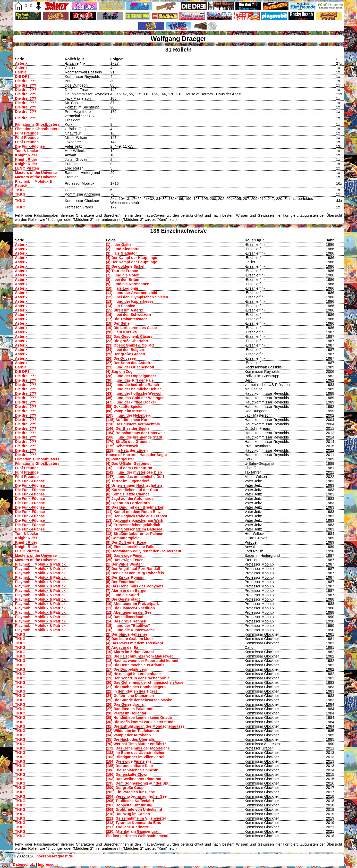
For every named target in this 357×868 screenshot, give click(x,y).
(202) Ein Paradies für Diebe (130, 792)
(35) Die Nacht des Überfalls (130, 739)
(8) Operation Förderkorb (128, 503)
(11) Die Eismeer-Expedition (130, 608)
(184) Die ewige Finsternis (129, 761)
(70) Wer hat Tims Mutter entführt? (136, 744)
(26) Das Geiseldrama (125, 704)
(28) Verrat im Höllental (126, 713)
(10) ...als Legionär (122, 288)
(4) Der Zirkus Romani (125, 577)
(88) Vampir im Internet (126, 411)
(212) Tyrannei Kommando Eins (133, 823)
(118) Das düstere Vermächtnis (133, 424)
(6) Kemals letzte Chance (128, 494)
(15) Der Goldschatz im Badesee (134, 529)
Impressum (48, 864)
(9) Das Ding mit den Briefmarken (135, 507)
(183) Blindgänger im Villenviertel (135, 757)
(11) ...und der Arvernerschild (131, 293)
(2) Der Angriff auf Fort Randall (133, 569)
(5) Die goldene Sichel (125, 266)
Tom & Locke (26, 151)
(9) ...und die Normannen (128, 284)
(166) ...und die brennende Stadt (134, 437)
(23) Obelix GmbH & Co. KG (130, 345)
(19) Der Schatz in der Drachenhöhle (138, 678)
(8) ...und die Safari (122, 595)
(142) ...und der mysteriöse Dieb (134, 472)
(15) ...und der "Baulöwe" (128, 626)
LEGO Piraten (27, 168)
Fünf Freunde (27, 133)
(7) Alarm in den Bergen (127, 591)
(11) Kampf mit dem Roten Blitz (133, 512)
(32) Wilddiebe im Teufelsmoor (133, 731)
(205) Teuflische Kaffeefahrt (130, 801)
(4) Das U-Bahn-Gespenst (128, 464)
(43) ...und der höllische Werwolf (134, 393)
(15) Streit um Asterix (124, 310)
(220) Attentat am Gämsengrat (132, 831)
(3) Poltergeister (120, 459)
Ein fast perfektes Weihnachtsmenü (137, 836)
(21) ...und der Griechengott (130, 367)
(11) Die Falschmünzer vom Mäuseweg (140, 656)
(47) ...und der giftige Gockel (131, 402)
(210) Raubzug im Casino (128, 814)
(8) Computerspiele (123, 538)
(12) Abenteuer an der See (129, 612)
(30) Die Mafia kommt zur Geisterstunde (141, 722)
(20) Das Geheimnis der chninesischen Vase (145, 682)
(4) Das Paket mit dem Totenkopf (134, 643)
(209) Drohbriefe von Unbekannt (134, 810)
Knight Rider (26, 155)
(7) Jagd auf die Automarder (130, 499)
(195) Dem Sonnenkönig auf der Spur (138, 783)
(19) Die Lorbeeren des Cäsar (131, 328)
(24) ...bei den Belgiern (126, 350)
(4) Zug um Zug (119, 372)
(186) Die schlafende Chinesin (132, 770)
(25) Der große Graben (125, 354)
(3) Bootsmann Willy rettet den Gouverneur (144, 551)
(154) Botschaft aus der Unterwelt (135, 433)
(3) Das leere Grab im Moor (129, 639)
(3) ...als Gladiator (121, 253)
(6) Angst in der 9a (122, 647)
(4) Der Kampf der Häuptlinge (131, 258)
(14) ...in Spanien (121, 306)
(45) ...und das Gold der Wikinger (135, 398)
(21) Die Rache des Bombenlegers (136, 687)
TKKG (20, 190)
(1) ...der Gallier (119, 245)
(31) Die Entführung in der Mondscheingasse (145, 726)
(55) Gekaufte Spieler (124, 407)
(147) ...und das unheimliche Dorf (135, 477)
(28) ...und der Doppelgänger (131, 376)
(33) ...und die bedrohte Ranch (132, 385)
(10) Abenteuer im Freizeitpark (132, 604)
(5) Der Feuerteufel (122, 582)
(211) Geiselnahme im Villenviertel (136, 818)
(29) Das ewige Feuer (124, 555)
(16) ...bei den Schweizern (128, 315)
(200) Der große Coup (125, 788)
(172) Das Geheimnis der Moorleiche (138, 748)
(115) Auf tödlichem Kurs (128, 420)
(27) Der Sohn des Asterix (128, 363)
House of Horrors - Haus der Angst (136, 455)
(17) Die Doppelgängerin (127, 669)
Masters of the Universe (36, 173)
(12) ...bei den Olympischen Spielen (137, 297)
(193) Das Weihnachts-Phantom (134, 779)
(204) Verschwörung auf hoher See (136, 796)
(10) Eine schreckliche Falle (130, 547)
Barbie (21, 72)
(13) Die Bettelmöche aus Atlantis (135, 665)
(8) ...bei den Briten (123, 280)
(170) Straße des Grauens (128, 442)
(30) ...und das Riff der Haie (130, 380)
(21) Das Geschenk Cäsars (129, 336)
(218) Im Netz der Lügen (127, 450)
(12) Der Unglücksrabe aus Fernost (137, 516)
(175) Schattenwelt (122, 446)
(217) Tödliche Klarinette (127, 827)
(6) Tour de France (122, 271)
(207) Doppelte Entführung (129, 805)
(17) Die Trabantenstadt (126, 319)
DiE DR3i (23, 77)
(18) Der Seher (118, 323)
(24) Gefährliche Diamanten (130, 696)
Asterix (21, 63)
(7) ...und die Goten (123, 275)
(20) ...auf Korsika (121, 332)
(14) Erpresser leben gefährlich (133, 525)
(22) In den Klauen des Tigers (132, 691)
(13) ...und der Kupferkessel (130, 301)
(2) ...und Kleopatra (123, 249)
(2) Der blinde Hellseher (127, 634)
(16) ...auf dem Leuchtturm (129, 468)
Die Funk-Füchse (30, 146)
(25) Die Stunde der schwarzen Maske (139, 700)
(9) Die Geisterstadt (123, 599)
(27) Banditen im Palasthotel (131, 709)
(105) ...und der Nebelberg (129, 415)
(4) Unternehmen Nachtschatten (134, 485)
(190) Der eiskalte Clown (127, 774)
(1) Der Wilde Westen (124, 564)
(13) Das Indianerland (125, 617)
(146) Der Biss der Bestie (128, 428)
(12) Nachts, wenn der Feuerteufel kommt (142, 661)
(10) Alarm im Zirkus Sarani (130, 652)
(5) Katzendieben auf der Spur (132, 490)
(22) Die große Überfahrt (127, 341)
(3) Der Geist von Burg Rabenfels (135, 573)
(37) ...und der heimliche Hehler (133, 389)
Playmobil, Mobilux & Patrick (40, 564)
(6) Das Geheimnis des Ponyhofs (135, 586)
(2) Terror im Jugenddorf (127, 481)
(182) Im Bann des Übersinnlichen (136, 753)
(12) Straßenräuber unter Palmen (135, 534)
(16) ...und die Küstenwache (130, 630)
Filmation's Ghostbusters (37, 124)
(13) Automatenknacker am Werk (134, 520)
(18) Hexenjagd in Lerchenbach (133, 674)
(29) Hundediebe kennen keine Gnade (139, 718)
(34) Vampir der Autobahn (128, 735)
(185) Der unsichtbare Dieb (129, 766)
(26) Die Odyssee (121, 358)
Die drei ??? (26, 81)
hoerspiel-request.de (55, 856)
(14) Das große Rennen (126, 621)
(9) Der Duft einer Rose (126, 542)
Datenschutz (24, 864)
